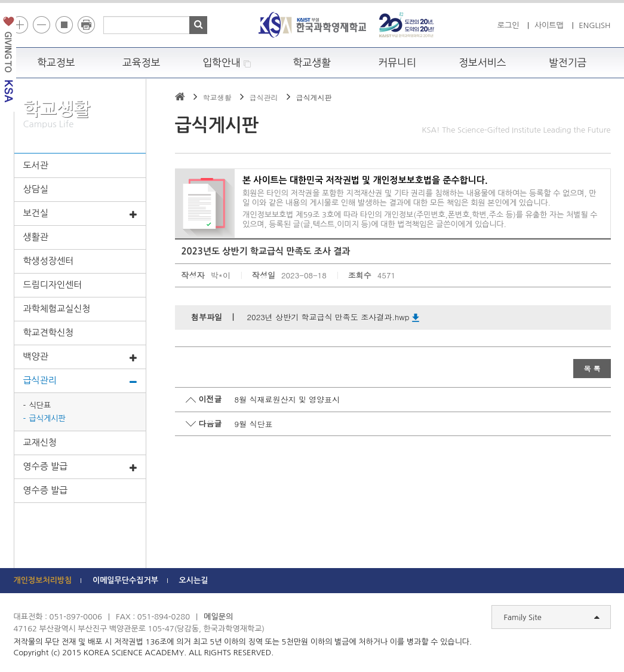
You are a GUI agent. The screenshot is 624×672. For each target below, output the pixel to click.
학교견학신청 (49, 332)
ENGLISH (594, 25)
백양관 (80, 357)
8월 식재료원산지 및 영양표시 (288, 399)
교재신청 (40, 442)
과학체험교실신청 (57, 309)
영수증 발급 (80, 467)
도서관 (36, 165)
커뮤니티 (397, 63)
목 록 (592, 368)
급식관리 (80, 381)
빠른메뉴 (616, 169)
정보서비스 (482, 63)
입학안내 (227, 63)
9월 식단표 (254, 424)
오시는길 (194, 580)
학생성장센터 (49, 261)
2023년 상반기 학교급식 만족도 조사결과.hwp (333, 317)
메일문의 (218, 617)
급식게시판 (47, 418)
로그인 (508, 25)
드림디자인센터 (53, 285)
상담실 (36, 189)
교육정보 (142, 63)
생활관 (36, 237)
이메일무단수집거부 (125, 580)
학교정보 (56, 63)
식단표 (40, 405)
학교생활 (312, 63)
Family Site (552, 618)
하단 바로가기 (0, 0)
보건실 (80, 214)
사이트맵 (549, 25)
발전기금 (568, 63)
